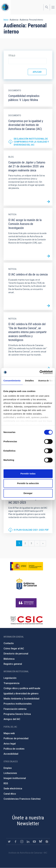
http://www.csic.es (27, 620)
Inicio (6, 20)
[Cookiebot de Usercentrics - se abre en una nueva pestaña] (40, 372)
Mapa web (9, 733)
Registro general (13, 664)
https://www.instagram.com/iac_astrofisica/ (22, 842)
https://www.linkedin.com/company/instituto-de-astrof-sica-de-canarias (28, 842)
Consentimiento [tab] (12, 381)
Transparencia (11, 683)
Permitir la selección (28, 483)
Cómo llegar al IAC (14, 649)
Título (12, 56)
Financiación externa (15, 709)
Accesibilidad (11, 754)
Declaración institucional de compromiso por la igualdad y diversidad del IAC (31, 142)
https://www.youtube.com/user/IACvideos (34, 842)
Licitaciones (10, 773)
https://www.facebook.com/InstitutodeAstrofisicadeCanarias (16, 842)
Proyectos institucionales (18, 704)
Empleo (8, 768)
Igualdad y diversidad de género (21, 694)
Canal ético (10, 794)
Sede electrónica (13, 789)
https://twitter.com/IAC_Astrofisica (9, 842)
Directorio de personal (16, 654)
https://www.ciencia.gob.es (27, 566)
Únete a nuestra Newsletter (28, 821)
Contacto (9, 643)
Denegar (28, 493)
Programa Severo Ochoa (17, 714)
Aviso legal (10, 744)
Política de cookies (14, 749)
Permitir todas (28, 474)
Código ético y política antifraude (22, 688)
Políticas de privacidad (16, 738)
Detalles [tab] (29, 381)
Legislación (10, 678)
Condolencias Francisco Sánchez (22, 799)
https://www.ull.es (27, 603)
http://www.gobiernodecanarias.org (27, 584)
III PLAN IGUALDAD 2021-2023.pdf (31, 530)
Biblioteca (9, 659)
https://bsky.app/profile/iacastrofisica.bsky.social (41, 842)
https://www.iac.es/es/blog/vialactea (47, 842)
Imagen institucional (15, 778)
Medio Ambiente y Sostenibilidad (21, 699)
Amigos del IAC (12, 719)
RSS (6, 783)
